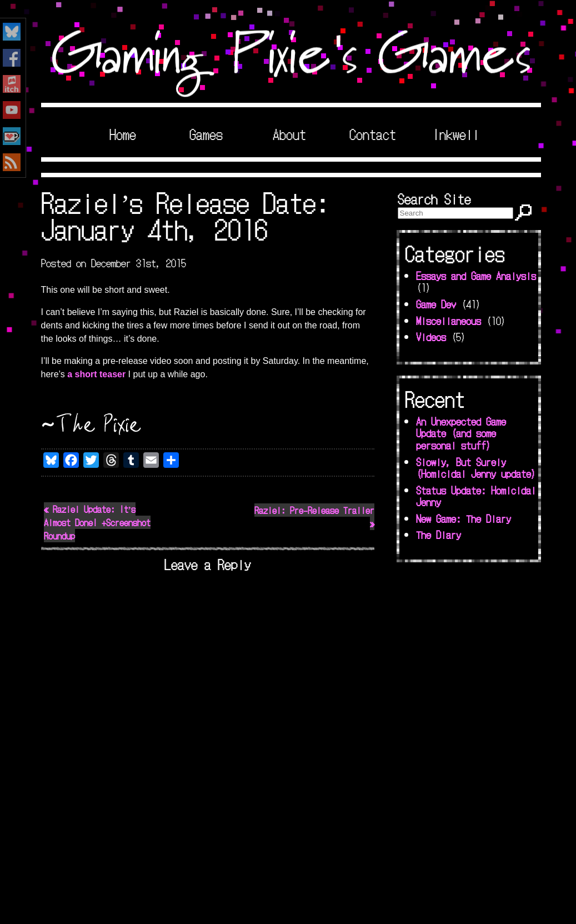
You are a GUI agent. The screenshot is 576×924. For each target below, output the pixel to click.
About (289, 134)
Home (123, 134)
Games (206, 134)
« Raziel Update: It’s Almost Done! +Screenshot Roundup (97, 522)
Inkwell (456, 134)
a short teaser (96, 374)
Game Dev (436, 304)
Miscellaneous (449, 321)
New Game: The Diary (464, 518)
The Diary (439, 535)
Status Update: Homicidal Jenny (476, 496)
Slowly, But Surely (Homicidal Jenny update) (476, 468)
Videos (431, 337)
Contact (373, 134)
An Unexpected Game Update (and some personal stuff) (461, 433)
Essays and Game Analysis (476, 276)
